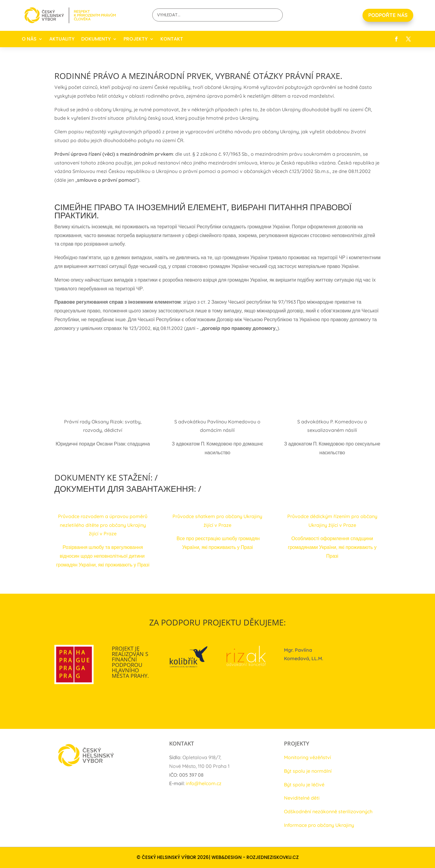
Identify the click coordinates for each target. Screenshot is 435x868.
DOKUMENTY (96, 39)
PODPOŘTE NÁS (388, 15)
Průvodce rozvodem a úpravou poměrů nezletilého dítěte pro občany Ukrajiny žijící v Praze (103, 525)
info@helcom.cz (204, 783)
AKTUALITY (62, 39)
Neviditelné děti (302, 798)
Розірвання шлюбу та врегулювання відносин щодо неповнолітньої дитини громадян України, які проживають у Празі (103, 556)
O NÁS (29, 39)
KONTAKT (172, 39)
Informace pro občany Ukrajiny (319, 825)
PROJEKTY (136, 39)
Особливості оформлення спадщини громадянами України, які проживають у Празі (332, 547)
